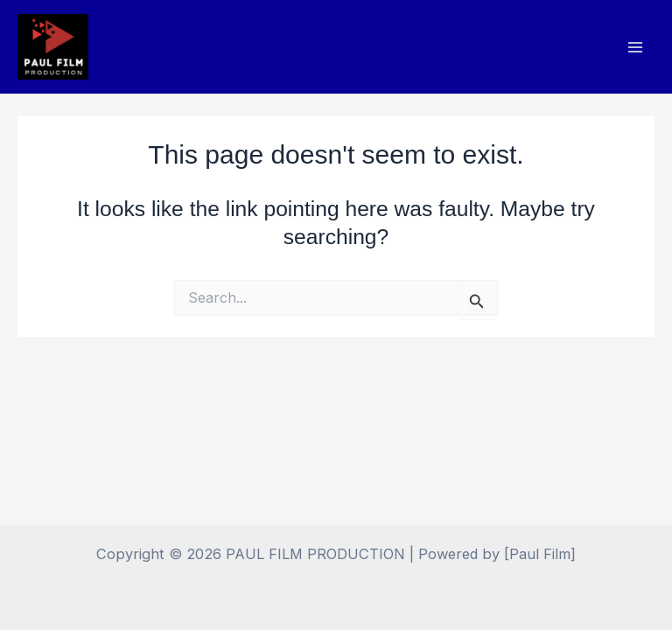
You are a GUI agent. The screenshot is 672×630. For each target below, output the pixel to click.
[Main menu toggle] (635, 47)
